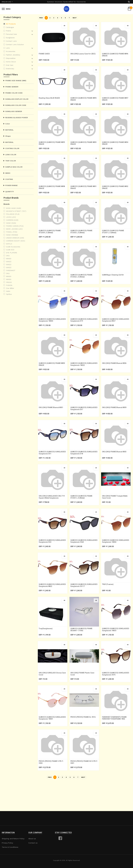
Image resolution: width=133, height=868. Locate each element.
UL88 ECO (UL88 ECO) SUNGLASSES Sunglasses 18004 (52, 331)
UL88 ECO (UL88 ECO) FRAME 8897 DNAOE (114, 101)
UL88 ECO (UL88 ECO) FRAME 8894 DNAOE (114, 147)
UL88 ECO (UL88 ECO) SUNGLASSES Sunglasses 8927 (115, 331)
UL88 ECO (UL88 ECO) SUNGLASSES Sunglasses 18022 (84, 377)
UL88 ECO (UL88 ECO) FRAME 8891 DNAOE (82, 193)
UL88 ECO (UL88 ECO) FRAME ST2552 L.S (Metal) (82, 285)
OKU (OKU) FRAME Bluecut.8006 (115, 376)
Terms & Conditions (10, 847)
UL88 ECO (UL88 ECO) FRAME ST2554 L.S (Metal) (51, 239)
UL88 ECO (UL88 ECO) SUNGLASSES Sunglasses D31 (51, 468)
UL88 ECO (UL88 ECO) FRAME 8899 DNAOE (51, 147)
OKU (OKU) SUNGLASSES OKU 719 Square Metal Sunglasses (53, 514)
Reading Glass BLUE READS (50, 100)
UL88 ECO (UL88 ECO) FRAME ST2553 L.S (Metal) (82, 239)
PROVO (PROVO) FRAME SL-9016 (84, 743)
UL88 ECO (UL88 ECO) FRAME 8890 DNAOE (51, 377)
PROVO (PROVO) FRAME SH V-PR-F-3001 (84, 790)
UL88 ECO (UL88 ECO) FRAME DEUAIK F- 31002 (82, 652)
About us (32, 839)
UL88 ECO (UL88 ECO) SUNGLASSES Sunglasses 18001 (52, 744)
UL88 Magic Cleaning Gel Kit (114, 284)
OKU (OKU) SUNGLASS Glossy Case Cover (51, 698)
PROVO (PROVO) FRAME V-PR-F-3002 (52, 790)
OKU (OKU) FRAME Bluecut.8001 (52, 422)
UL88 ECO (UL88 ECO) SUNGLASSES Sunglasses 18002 (115, 560)
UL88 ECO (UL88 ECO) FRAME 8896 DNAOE (114, 56)
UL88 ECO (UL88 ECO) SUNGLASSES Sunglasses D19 (83, 331)
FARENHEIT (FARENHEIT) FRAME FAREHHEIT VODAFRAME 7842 (115, 744)
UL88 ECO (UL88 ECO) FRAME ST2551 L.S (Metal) (114, 239)
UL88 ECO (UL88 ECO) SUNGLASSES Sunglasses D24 (51, 560)
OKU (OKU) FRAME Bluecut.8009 (115, 422)
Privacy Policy (7, 843)
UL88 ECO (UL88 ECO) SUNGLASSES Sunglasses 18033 (115, 652)
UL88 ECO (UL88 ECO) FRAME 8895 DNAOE (82, 101)
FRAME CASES (45, 55)
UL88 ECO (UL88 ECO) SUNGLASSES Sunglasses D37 (83, 423)
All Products (11, 24)
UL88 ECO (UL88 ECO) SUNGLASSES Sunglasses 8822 (52, 606)
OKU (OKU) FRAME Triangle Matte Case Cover (116, 514)
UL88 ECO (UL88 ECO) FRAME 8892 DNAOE (114, 193)
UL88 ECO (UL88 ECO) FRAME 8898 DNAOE (51, 193)
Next (75, 18)
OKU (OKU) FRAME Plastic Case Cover (83, 698)
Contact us (33, 843)
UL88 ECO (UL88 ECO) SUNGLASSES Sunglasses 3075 (115, 698)
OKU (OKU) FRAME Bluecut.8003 (115, 467)
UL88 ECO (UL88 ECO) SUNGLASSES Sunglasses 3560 (83, 560)
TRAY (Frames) (109, 605)
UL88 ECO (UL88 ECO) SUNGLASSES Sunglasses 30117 (84, 606)
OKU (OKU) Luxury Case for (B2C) (84, 55)
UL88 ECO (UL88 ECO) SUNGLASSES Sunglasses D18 (83, 468)
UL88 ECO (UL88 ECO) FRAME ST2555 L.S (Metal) (51, 285)
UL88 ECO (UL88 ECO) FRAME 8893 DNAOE (82, 147)
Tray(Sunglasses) (46, 651)
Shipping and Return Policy (13, 839)
